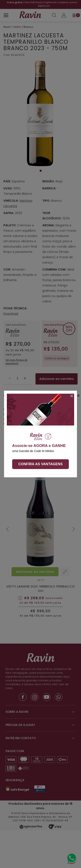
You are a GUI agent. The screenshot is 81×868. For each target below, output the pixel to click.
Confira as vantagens (40, 464)
